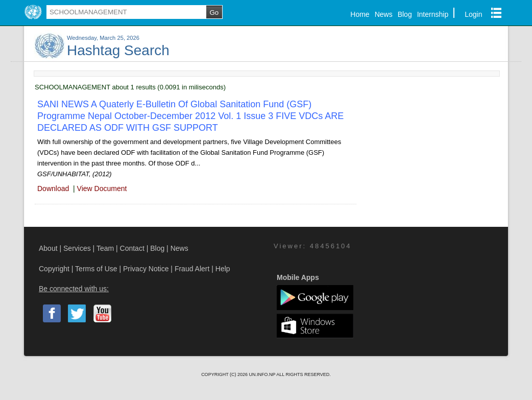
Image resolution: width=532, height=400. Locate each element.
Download (53, 189)
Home (360, 14)
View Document (102, 189)
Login (473, 14)
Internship (433, 14)
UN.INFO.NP (262, 374)
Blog (405, 14)
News (384, 14)
